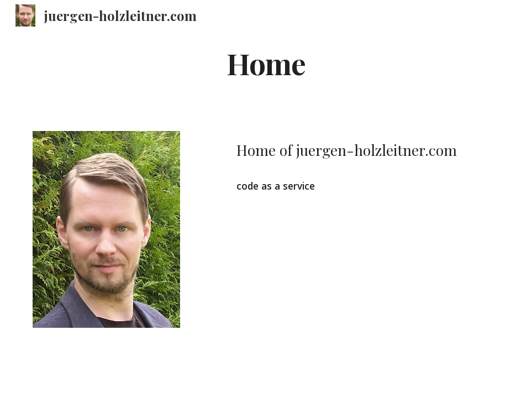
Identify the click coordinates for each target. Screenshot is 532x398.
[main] (266, 63)
